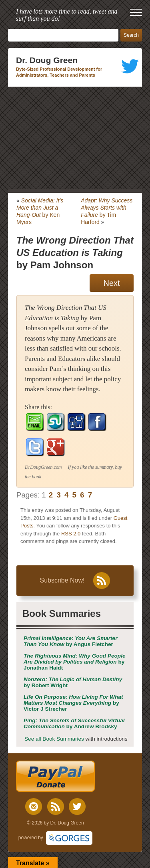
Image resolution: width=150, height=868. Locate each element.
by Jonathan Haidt (75, 662)
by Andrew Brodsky (74, 723)
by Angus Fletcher (70, 641)
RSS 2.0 (71, 534)
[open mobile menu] (136, 12)
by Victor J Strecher (73, 703)
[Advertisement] (75, 138)
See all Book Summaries (54, 739)
